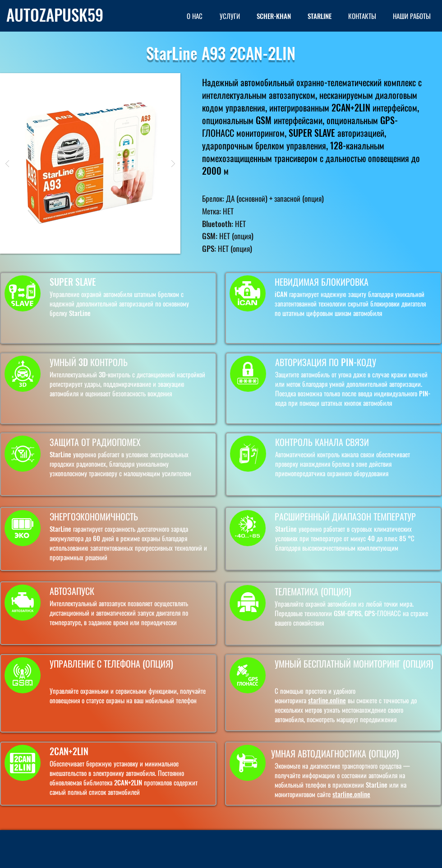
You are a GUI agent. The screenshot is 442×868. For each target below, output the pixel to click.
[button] (90, 163)
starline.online (327, 700)
